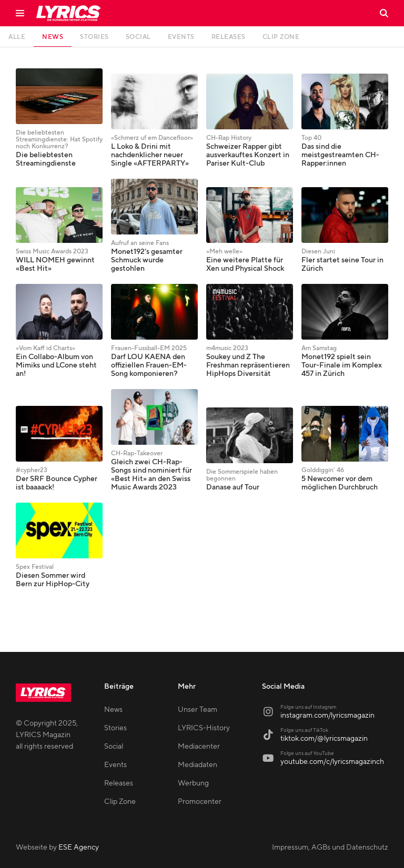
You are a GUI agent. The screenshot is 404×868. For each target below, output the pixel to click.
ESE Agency (79, 847)
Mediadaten (198, 765)
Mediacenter (199, 747)
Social (114, 747)
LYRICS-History (204, 728)
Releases (119, 783)
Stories (115, 728)
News (113, 710)
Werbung (193, 783)
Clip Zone (120, 802)
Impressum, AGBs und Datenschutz (330, 847)
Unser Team (198, 710)
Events (115, 765)
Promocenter (200, 802)
